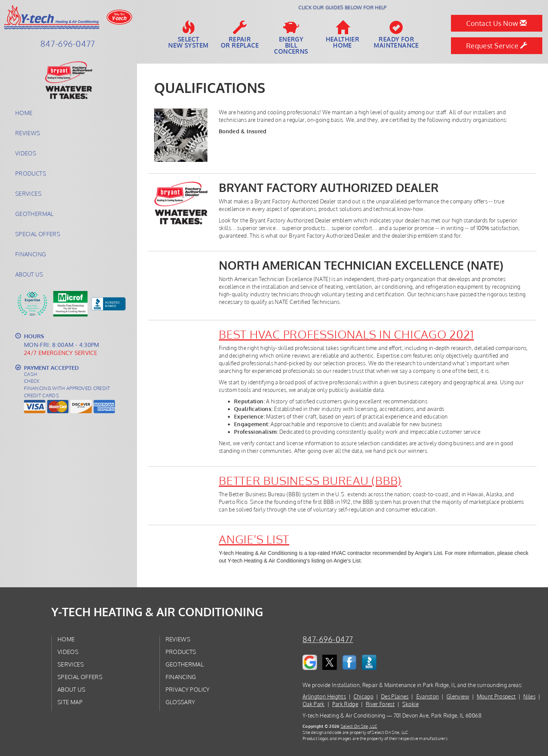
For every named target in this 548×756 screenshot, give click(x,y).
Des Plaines (395, 696)
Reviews (28, 133)
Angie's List (254, 539)
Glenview (458, 696)
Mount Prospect (496, 696)
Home (24, 113)
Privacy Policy (188, 689)
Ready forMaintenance (396, 35)
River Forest (380, 704)
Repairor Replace (240, 35)
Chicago (363, 696)
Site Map (70, 702)
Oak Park (314, 704)
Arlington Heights (324, 696)
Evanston (428, 696)
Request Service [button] (497, 46)
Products (31, 173)
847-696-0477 (328, 639)
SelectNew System (188, 35)
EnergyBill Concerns (291, 38)
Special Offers (38, 234)
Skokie (410, 704)
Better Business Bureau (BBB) (310, 480)
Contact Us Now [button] (496, 23)
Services (28, 193)
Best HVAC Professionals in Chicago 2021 (346, 334)
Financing (31, 254)
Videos (26, 153)
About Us (29, 274)
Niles (529, 696)
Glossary (181, 702)
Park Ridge (345, 704)
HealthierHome (343, 35)
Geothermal (34, 214)
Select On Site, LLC (359, 726)
